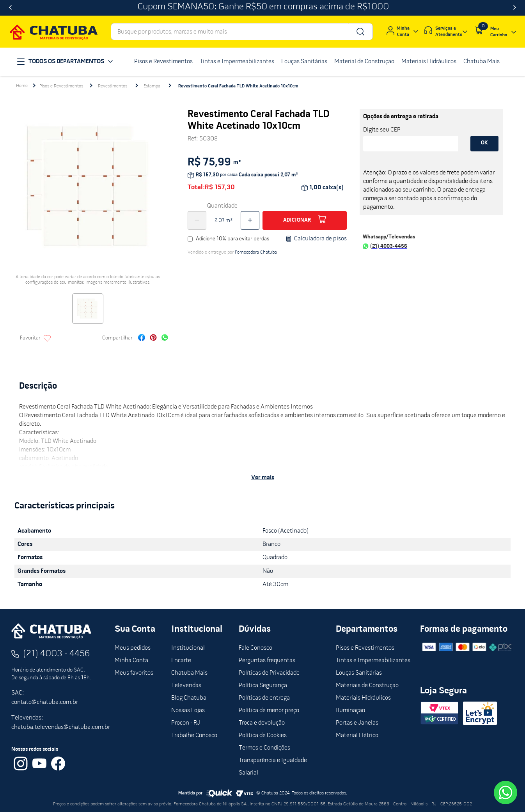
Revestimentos (113, 86)
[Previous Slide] (10, 8)
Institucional (188, 648)
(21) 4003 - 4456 (57, 654)
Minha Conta (131, 661)
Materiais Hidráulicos (363, 698)
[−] (197, 220)
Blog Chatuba (189, 698)
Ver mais (263, 478)
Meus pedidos (133, 648)
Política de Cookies (263, 736)
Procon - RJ (186, 723)
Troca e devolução (262, 723)
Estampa (152, 86)
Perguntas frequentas (267, 661)
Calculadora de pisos (316, 239)
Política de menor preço (269, 711)
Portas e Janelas (357, 723)
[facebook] (142, 338)
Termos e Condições (264, 748)
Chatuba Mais (189, 673)
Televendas (186, 686)
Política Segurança (263, 686)
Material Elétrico (357, 736)
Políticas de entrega (264, 698)
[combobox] (242, 32)
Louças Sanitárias (359, 673)
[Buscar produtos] (360, 32)
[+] (250, 220)
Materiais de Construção (367, 686)
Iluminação (350, 711)
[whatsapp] (165, 338)
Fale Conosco (255, 648)
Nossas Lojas (188, 711)
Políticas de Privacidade (269, 673)
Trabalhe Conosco (194, 736)
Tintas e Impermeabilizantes (373, 661)
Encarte (181, 661)
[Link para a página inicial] (22, 86)
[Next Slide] (515, 8)
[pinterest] (153, 338)
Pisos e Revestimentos (61, 86)
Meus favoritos (134, 673)
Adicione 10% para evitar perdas (232, 239)
